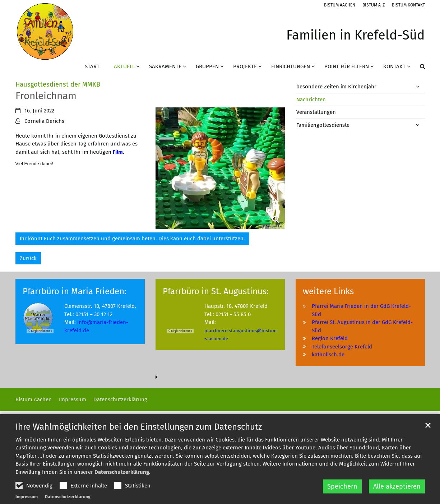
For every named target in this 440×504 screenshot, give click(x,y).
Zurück (28, 258)
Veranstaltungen (316, 112)
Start (92, 66)
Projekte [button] (245, 66)
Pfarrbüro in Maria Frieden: (75, 291)
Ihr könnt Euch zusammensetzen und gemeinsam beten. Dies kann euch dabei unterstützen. (132, 239)
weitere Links (328, 291)
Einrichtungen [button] (291, 66)
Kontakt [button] (394, 66)
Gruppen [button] (207, 66)
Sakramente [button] (165, 66)
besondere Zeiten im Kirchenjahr (336, 87)
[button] (418, 68)
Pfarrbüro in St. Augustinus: (216, 291)
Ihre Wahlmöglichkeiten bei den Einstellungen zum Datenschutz (139, 444)
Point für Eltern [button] (347, 66)
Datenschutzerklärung (122, 489)
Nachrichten (311, 100)
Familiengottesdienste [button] (323, 125)
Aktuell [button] (124, 66)
